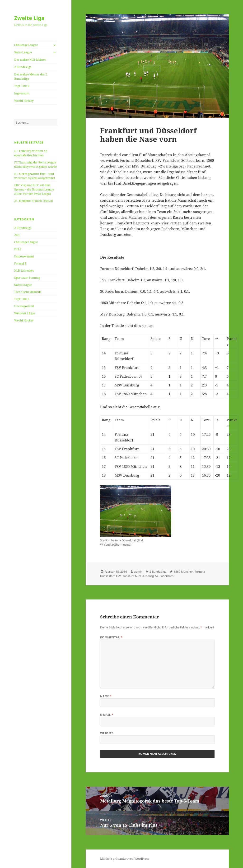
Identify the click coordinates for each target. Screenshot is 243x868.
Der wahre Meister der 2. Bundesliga (31, 77)
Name (106, 696)
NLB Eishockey (24, 271)
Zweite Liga (29, 18)
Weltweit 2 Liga (25, 313)
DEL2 (18, 249)
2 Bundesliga (23, 67)
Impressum (22, 93)
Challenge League (26, 45)
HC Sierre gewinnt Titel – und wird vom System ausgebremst (35, 176)
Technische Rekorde (28, 292)
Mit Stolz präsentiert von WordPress (124, 859)
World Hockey (24, 101)
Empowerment (24, 256)
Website (107, 733)
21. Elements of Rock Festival (34, 201)
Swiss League (23, 52)
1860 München (184, 572)
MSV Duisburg (144, 576)
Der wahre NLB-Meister (30, 60)
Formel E (20, 263)
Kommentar (111, 637)
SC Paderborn (164, 576)
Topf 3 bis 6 (22, 86)
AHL (17, 235)
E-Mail (107, 715)
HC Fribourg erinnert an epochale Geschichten (31, 153)
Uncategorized (24, 306)
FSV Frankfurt (125, 576)
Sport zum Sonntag (27, 278)
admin (138, 572)
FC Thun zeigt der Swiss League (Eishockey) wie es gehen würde (35, 165)
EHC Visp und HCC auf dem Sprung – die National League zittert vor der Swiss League (34, 189)
